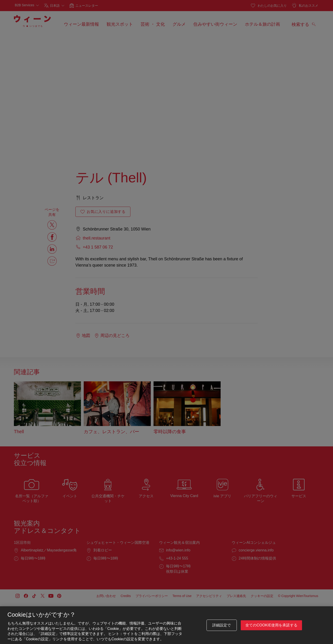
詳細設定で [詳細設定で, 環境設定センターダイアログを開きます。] (222, 625)
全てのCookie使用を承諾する (271, 625)
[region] (166, 625)
